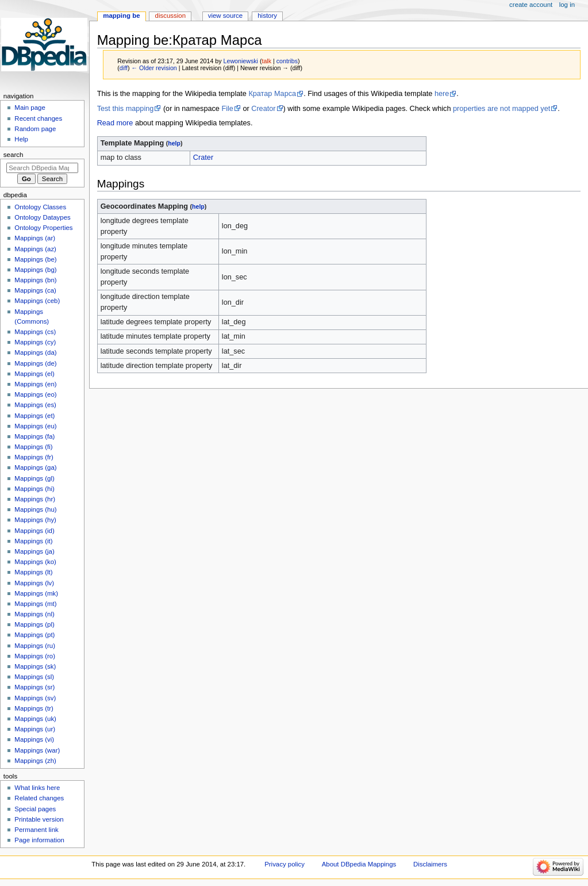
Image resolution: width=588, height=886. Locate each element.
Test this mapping (126, 109)
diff (124, 68)
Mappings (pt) (34, 635)
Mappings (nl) (34, 614)
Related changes (39, 798)
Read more (115, 123)
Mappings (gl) (34, 478)
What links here (37, 788)
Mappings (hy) (35, 520)
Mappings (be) (35, 259)
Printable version (39, 819)
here (442, 94)
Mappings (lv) (34, 583)
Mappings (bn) (35, 280)
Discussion (170, 16)
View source (225, 16)
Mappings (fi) (33, 447)
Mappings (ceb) (37, 301)
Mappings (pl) (34, 624)
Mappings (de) (35, 363)
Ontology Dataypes (42, 217)
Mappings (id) (34, 531)
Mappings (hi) (34, 489)
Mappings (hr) (35, 499)
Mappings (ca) (35, 290)
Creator (263, 109)
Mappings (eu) (35, 426)
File (227, 109)
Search (14, 155)
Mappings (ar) (35, 238)
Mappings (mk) (36, 593)
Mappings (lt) (33, 572)
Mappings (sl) (34, 677)
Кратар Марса (272, 94)
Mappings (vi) (34, 739)
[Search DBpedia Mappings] (42, 168)
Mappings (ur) (35, 729)
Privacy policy (285, 864)
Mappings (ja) (34, 551)
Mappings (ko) (35, 562)
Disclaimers (430, 864)
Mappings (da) (35, 352)
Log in (567, 5)
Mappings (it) (33, 541)
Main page (30, 108)
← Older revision (154, 68)
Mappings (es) (35, 405)
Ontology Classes (40, 207)
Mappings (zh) (35, 761)
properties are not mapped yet (501, 109)
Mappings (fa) (34, 436)
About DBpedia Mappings (359, 864)
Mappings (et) (34, 416)
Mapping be (121, 16)
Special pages (35, 809)
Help (21, 139)
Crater (203, 158)
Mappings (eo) (35, 394)
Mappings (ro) (35, 656)
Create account (531, 5)
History (267, 16)
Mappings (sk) (35, 666)
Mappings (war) (37, 750)
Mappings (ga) (35, 467)
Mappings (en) (35, 384)
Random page (35, 129)
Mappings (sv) (35, 698)
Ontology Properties (43, 228)
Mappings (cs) (35, 332)
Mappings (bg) (35, 270)
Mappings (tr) (34, 708)
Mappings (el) (34, 374)
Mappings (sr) (34, 687)
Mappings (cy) (35, 342)
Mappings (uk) (35, 719)
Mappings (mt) (35, 604)
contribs (287, 61)
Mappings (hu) (35, 509)
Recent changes (38, 118)
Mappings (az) (35, 249)
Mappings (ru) (35, 646)
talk (266, 61)
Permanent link (36, 830)
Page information (39, 840)
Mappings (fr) (34, 457)
